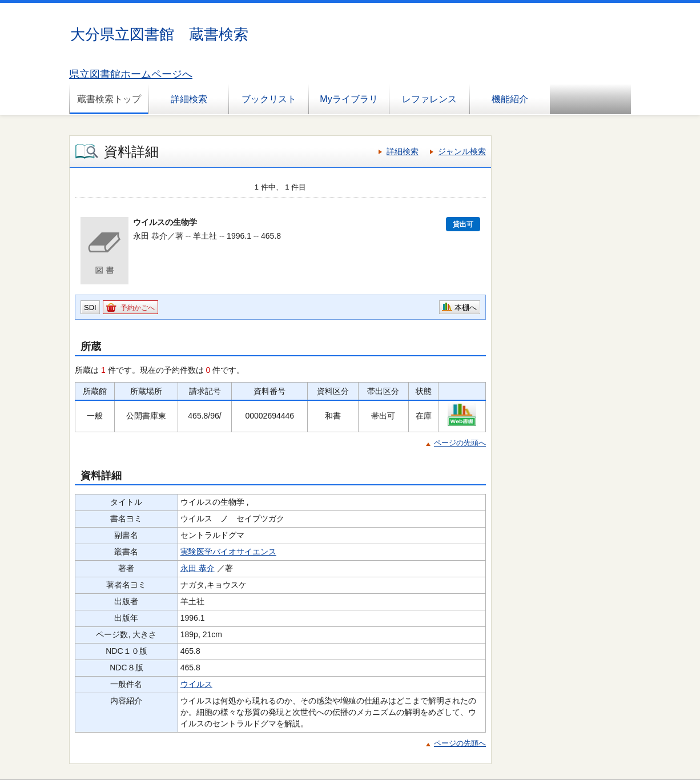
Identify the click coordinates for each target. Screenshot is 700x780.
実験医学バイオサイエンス (228, 552)
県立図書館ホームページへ (131, 74)
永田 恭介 (198, 568)
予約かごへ (138, 308)
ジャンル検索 (462, 151)
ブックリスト (269, 99)
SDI (90, 307)
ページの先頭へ (460, 443)
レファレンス (429, 99)
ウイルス (196, 684)
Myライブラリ (349, 99)
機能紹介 (510, 99)
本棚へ (466, 307)
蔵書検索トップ (109, 99)
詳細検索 (189, 99)
